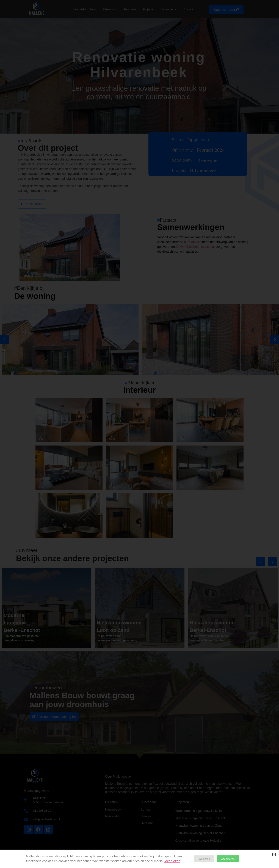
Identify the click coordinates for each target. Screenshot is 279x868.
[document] (139, 434)
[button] (274, 854)
